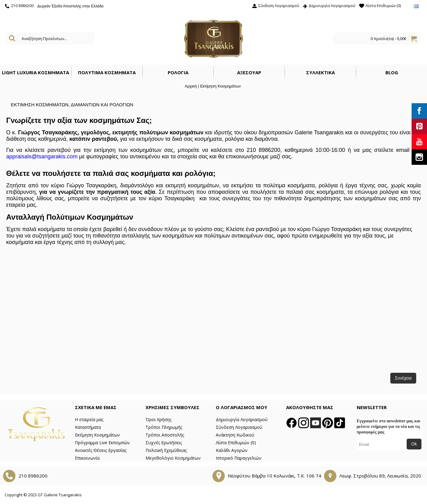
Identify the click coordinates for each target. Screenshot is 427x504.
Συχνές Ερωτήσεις (164, 443)
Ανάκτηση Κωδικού (235, 435)
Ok (414, 444)
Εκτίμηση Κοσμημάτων (220, 86)
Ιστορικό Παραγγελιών (239, 458)
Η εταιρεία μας (89, 419)
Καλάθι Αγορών (232, 450)
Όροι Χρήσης (158, 419)
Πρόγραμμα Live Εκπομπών (102, 443)
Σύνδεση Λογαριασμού (239, 427)
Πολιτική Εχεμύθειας (166, 450)
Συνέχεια (403, 378)
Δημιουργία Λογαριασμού (242, 419)
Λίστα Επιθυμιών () (236, 443)
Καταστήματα (88, 427)
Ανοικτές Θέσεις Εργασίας (101, 450)
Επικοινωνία (87, 458)
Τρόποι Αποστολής (165, 435)
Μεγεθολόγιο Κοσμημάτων (173, 458)
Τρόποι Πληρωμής (164, 427)
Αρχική (191, 86)
